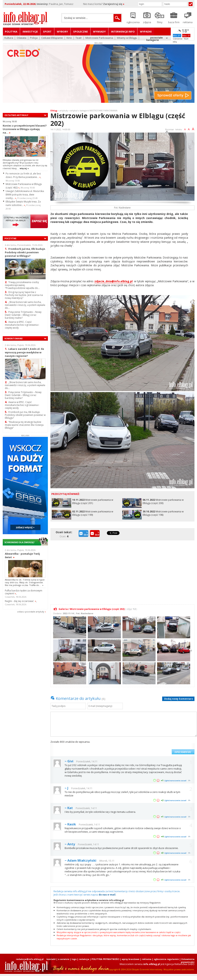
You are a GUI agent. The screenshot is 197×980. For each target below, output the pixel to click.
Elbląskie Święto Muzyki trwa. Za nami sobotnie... (23, 203)
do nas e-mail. (107, 895)
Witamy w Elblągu (127, 38)
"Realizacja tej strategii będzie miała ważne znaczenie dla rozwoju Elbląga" (24, 425)
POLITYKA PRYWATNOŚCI (105, 959)
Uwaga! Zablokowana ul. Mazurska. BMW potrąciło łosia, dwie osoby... (25, 195)
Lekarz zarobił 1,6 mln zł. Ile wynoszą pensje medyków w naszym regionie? (24, 352)
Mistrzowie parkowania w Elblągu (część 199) (93, 513)
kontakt (51, 959)
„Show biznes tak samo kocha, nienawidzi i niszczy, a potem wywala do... (25, 305)
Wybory (62, 32)
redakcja (84, 959)
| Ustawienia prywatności (187, 961)
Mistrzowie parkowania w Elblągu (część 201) (93, 501)
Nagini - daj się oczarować (20, 601)
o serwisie (64, 959)
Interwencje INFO (123, 32)
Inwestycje (30, 32)
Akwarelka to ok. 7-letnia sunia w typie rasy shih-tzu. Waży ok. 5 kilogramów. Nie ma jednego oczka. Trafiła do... (25, 582)
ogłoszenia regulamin (166, 959)
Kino (69, 38)
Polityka (11, 32)
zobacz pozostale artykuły (31, 612)
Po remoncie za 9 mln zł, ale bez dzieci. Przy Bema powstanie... (23, 175)
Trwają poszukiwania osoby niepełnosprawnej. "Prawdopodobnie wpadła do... (22, 285)
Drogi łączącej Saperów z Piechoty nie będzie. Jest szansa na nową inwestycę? (24, 295)
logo (74, 959)
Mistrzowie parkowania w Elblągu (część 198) (163, 513)
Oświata (22, 38)
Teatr (79, 38)
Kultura (9, 38)
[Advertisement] (122, 570)
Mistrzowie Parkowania (99, 38)
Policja (34, 38)
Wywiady (99, 32)
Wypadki (146, 32)
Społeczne (80, 32)
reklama (147, 959)
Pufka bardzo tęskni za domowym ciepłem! (24, 592)
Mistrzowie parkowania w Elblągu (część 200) (163, 501)
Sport (47, 32)
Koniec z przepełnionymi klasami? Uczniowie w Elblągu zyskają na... (25, 129)
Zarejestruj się (114, 4)
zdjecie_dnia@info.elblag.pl (113, 281)
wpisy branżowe (131, 959)
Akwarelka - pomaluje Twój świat (22, 555)
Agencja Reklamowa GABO (180, 964)
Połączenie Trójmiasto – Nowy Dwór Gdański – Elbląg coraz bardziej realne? (23, 315)
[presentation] (140, 747)
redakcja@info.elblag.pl (30, 959)
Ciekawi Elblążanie (52, 38)
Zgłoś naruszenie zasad (175, 781)
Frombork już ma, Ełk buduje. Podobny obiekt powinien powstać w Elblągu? (25, 252)
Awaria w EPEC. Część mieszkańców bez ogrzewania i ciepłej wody (22, 325)
